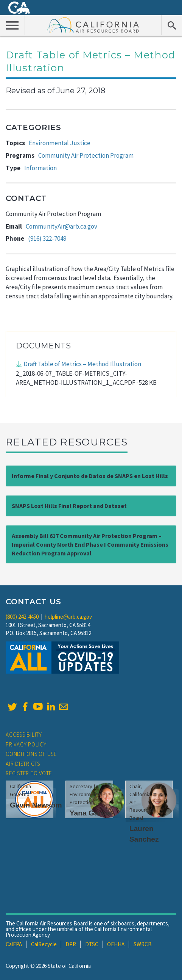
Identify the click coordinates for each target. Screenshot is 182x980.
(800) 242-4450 (22, 617)
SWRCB (143, 944)
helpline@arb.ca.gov (68, 617)
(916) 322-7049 (47, 238)
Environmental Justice (60, 143)
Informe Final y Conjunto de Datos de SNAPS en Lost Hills (90, 476)
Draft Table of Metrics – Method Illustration (82, 364)
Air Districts (23, 764)
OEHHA (116, 944)
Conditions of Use (31, 754)
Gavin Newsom (36, 805)
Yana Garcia (90, 813)
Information (40, 168)
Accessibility (24, 735)
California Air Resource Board (93, 25)
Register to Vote (29, 773)
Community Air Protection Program (86, 155)
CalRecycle (44, 944)
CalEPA (14, 944)
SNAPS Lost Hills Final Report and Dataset (69, 506)
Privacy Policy (26, 744)
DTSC (92, 944)
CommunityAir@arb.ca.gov (61, 226)
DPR (71, 944)
